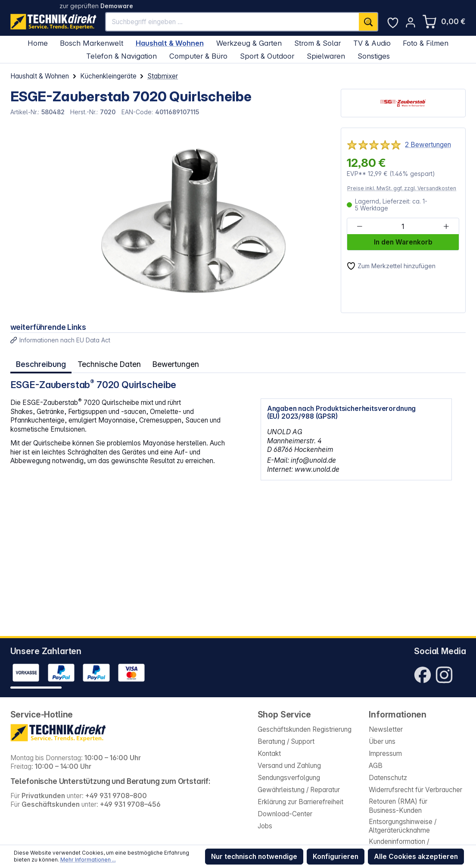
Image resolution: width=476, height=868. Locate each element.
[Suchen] (369, 22)
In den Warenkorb (403, 242)
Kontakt (269, 754)
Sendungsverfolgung (289, 778)
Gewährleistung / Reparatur (299, 790)
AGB (376, 766)
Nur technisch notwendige (254, 857)
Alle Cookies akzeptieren (416, 857)
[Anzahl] (403, 227)
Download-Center (285, 814)
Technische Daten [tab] (107, 363)
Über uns (382, 741)
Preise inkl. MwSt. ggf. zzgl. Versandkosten (402, 188)
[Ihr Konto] (411, 22)
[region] (170, 220)
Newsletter (386, 729)
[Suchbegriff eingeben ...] (232, 22)
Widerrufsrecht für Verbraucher (415, 790)
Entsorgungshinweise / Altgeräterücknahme (403, 826)
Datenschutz (388, 778)
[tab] (41, 364)
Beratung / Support (286, 741)
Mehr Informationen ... (88, 860)
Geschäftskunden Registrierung (305, 729)
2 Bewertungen (428, 145)
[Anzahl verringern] (360, 227)
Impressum (385, 754)
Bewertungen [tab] (173, 363)
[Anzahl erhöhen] (446, 227)
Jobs (265, 826)
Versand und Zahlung (289, 766)
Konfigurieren (336, 857)
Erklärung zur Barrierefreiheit (300, 802)
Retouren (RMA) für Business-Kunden (398, 806)
